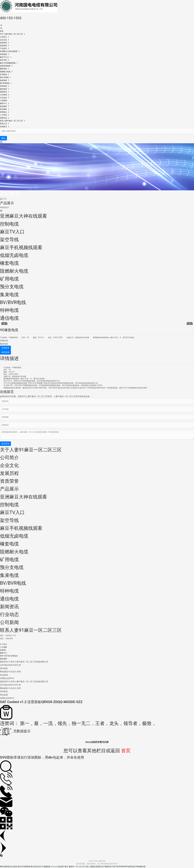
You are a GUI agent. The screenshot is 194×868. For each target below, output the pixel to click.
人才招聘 (3, 647)
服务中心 (3, 653)
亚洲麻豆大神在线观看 (24, 497)
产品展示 (10, 193)
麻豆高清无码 (36, 867)
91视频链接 (46, 867)
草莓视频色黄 (140, 867)
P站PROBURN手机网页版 (125, 867)
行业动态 (9, 614)
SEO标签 (4, 668)
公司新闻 (9, 622)
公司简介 (9, 458)
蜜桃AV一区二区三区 (77, 867)
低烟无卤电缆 (14, 536)
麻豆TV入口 (12, 512)
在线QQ (3, 650)
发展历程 (9, 473)
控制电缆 (9, 505)
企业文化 (9, 465)
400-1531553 (5, 656)
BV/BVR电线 (13, 583)
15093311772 (11, 636)
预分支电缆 (12, 567)
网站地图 (3, 867)
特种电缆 (9, 591)
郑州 (19, 672)
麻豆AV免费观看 (24, 867)
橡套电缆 (4, 344)
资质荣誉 (9, 481)
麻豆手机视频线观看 (21, 528)
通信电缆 (9, 599)
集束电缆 (9, 575)
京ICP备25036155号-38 (10, 665)
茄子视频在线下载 (108, 867)
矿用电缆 (9, 560)
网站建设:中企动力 (8, 672)
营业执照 (4, 675)
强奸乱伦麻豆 (12, 867)
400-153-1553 (11, 18)
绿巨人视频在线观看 (93, 867)
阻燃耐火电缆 (14, 552)
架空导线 (9, 520)
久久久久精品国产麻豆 (60, 867)
